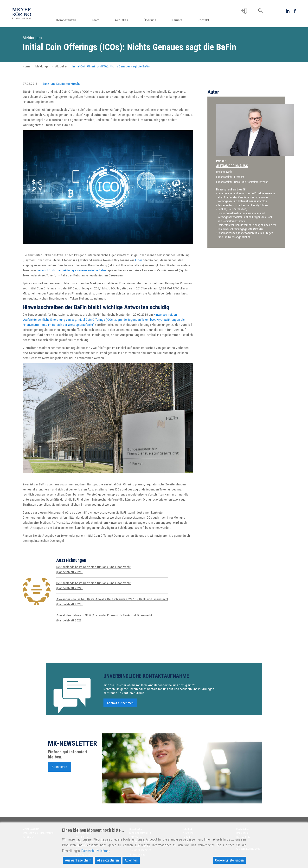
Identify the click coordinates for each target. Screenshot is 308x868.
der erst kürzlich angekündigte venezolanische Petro (71, 270)
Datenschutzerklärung (96, 851)
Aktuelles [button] (126, 20)
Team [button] (101, 20)
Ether (139, 260)
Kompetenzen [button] (73, 20)
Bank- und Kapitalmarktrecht (61, 84)
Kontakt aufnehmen (120, 706)
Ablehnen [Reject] (131, 860)
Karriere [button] (178, 20)
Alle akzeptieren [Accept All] (108, 860)
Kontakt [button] (203, 20)
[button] (244, 11)
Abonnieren (59, 770)
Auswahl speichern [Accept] (78, 860)
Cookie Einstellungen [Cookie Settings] (229, 860)
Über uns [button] (153, 20)
